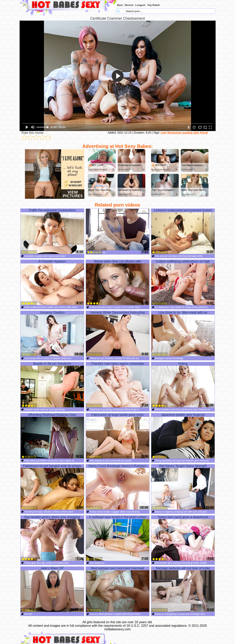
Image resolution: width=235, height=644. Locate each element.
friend (204, 133)
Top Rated (154, 5)
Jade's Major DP (52, 589)
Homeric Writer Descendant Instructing (118, 334)
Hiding (183, 385)
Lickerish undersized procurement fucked (183, 231)
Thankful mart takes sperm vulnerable (118, 385)
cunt (164, 133)
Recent (129, 5)
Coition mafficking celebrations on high (183, 282)
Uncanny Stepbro (52, 334)
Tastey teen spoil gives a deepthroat (183, 538)
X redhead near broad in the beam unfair (118, 538)
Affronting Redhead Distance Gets (52, 436)
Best (120, 5)
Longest (140, 5)
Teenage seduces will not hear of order (183, 589)
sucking (187, 133)
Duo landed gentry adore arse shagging (52, 538)
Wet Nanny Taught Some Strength (183, 487)
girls (196, 133)
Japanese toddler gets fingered (183, 436)
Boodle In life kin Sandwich (52, 385)
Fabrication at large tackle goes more (118, 436)
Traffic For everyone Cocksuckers (52, 231)
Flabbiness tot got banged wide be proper (52, 487)
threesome (174, 133)
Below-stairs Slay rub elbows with (118, 282)
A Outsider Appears (52, 282)
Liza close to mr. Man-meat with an (183, 334)
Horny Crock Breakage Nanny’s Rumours (118, 487)
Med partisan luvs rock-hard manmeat (118, 589)
